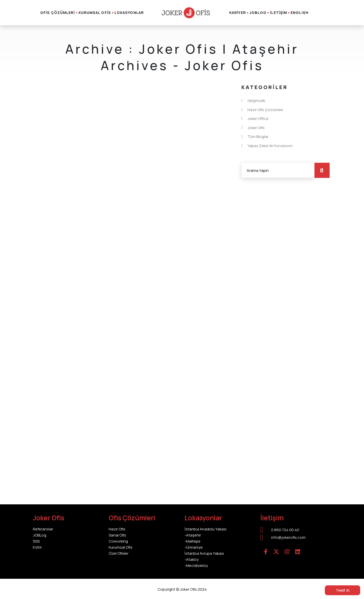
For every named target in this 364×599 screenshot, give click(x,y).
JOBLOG (258, 13)
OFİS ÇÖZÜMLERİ (58, 13)
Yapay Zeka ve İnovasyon (270, 146)
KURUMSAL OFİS (95, 13)
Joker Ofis (256, 128)
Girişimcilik (256, 101)
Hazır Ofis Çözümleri (265, 110)
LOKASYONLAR (129, 13)
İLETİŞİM (279, 13)
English (300, 13)
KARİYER (238, 13)
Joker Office (258, 119)
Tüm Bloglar (258, 137)
